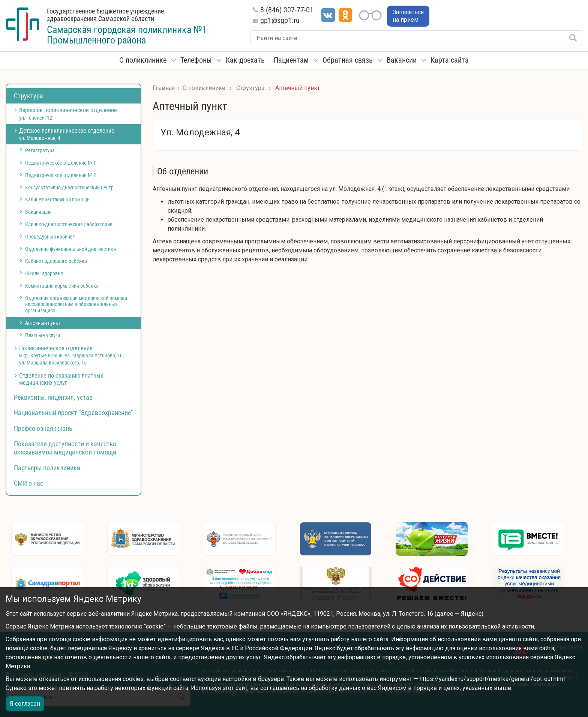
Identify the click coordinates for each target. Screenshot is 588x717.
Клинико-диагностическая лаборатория (69, 224)
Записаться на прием (408, 16)
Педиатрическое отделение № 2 (61, 175)
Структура (28, 96)
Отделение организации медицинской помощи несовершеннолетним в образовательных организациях (76, 304)
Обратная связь (348, 60)
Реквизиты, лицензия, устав (53, 397)
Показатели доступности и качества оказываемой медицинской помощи (65, 448)
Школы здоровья (44, 273)
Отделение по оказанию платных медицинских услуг (61, 379)
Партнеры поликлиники (47, 468)
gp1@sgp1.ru (280, 20)
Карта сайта (450, 60)
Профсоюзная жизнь (43, 428)
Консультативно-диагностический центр (69, 187)
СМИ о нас (28, 483)
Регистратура (40, 150)
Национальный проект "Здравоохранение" (73, 413)
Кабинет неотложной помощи (57, 199)
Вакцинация (38, 212)
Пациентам (291, 60)
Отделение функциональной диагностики (70, 249)
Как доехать (245, 60)
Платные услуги (43, 335)
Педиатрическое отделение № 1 (61, 163)
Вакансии (402, 60)
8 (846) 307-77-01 (287, 10)
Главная (164, 88)
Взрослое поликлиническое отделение (68, 113)
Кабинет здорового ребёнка (56, 261)
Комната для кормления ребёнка (62, 286)
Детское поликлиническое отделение (67, 134)
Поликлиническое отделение (71, 355)
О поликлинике (143, 60)
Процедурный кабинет (50, 237)
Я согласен (25, 704)
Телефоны (196, 60)
